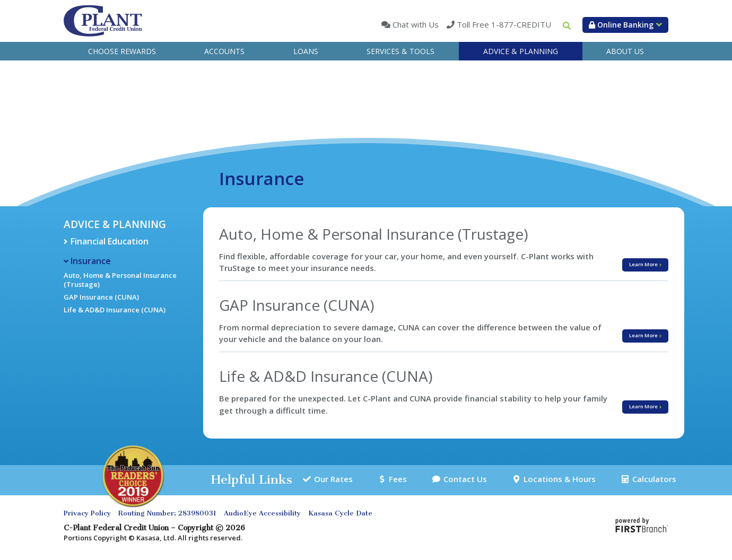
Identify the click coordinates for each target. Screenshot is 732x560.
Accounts (224, 51)
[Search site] (567, 26)
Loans (306, 51)
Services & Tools (400, 51)
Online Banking (621, 25)
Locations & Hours (556, 480)
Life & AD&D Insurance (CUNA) (115, 310)
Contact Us (462, 480)
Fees (397, 480)
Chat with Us (415, 24)
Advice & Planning (521, 51)
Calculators (652, 480)
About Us (625, 51)
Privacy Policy (87, 514)
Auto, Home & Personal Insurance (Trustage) (120, 280)
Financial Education (110, 241)
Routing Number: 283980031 (167, 514)
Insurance (91, 261)
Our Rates (336, 480)
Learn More (658, 260)
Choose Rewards (122, 51)
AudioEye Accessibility (262, 514)
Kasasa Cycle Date (340, 514)
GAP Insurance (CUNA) (101, 297)
